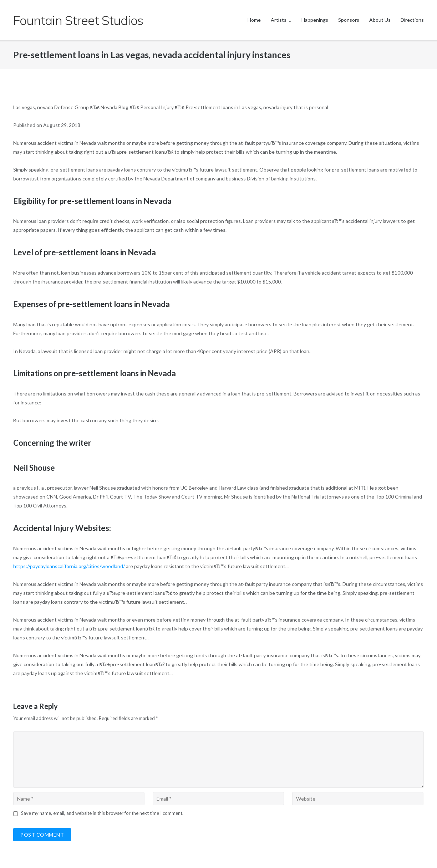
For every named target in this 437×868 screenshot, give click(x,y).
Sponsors (349, 20)
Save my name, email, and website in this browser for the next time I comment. (102, 813)
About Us (380, 20)
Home (254, 20)
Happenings (315, 20)
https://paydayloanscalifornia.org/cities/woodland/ (69, 566)
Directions (412, 20)
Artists (279, 20)
